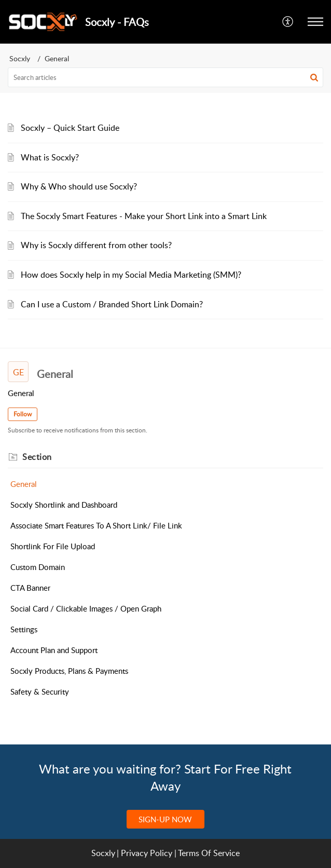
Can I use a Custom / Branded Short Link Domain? (112, 304)
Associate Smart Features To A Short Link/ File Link (96, 525)
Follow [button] (23, 414)
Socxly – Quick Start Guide (70, 128)
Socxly (20, 58)
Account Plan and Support (54, 650)
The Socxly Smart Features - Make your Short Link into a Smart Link (144, 216)
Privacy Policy (147, 853)
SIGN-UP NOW (165, 819)
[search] (165, 77)
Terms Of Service (209, 853)
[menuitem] (288, 22)
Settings (24, 629)
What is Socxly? (50, 157)
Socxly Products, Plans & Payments (69, 671)
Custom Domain (38, 567)
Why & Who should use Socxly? (79, 186)
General (24, 484)
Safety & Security (40, 691)
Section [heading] (37, 457)
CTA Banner (30, 588)
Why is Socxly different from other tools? (96, 245)
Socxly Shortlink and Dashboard (64, 505)
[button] (288, 22)
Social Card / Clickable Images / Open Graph (86, 608)
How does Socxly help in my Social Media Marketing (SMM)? (131, 275)
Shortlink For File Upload (53, 546)
